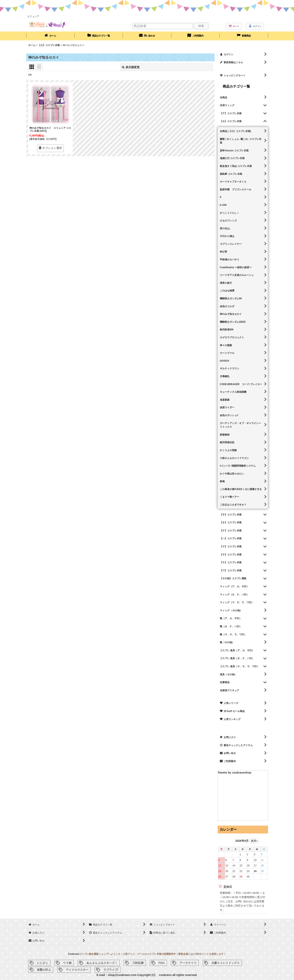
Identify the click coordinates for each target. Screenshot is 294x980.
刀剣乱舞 (138, 963)
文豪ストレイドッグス (225, 963)
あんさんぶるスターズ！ (102, 963)
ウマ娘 (67, 963)
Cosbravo (74, 954)
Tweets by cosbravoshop (235, 773)
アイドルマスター (77, 970)
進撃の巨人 (44, 970)
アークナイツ (188, 963)
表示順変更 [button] (131, 67)
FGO (162, 963)
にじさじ (43, 963)
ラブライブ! (111, 970)
